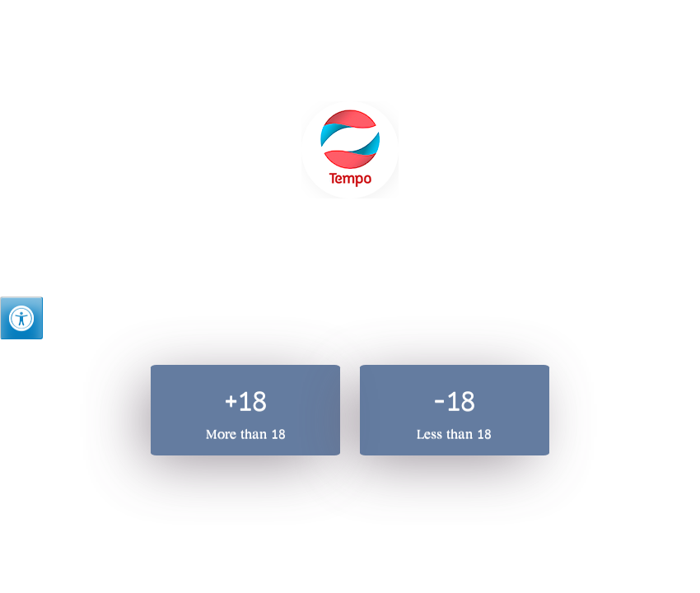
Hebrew (93, 30)
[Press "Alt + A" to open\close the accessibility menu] (21, 318)
